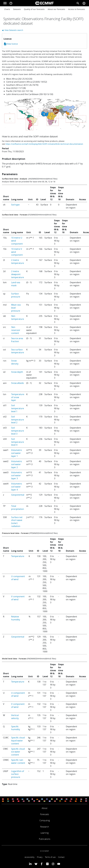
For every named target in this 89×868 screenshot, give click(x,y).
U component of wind (18, 578)
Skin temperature (18, 317)
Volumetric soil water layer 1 (17, 453)
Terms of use (50, 857)
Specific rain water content (18, 761)
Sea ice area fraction (17, 340)
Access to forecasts (77, 9)
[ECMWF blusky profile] (36, 864)
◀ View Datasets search (13, 30)
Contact (61, 857)
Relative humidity (16, 618)
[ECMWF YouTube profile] (59, 864)
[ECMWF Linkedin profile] (30, 864)
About (44, 808)
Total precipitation (18, 508)
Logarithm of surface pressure (18, 774)
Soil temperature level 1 (18, 408)
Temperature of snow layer (18, 397)
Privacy (40, 857)
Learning (44, 833)
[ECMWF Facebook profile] (42, 864)
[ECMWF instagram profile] (53, 864)
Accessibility (30, 857)
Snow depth (17, 372)
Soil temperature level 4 (18, 442)
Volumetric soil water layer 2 (17, 464)
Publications (45, 839)
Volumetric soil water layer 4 (17, 487)
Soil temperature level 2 (18, 420)
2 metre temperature (18, 262)
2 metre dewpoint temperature (18, 274)
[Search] (78, 3)
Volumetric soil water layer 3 (17, 475)
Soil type (15, 205)
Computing (45, 820)
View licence (11, 44)
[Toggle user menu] (84, 3)
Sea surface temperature (18, 351)
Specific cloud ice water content (18, 752)
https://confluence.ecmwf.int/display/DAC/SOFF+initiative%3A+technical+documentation (44, 144)
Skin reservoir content (16, 330)
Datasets (17, 9)
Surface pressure (16, 295)
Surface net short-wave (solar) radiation (17, 522)
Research (45, 827)
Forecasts (44, 814)
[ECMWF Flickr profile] (47, 864)
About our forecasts (56, 9)
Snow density (15, 362)
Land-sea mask (16, 284)
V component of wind (18, 598)
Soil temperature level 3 (18, 431)
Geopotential (18, 495)
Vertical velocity (15, 717)
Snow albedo (18, 383)
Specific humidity (16, 728)
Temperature (18, 556)
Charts (7, 9)
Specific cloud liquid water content (18, 741)
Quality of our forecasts (34, 9)
